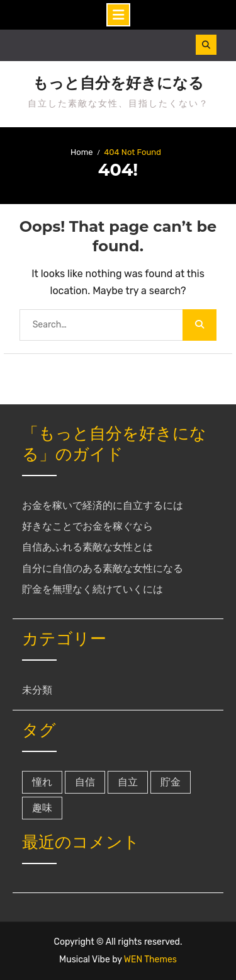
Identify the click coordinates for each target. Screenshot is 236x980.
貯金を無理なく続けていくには (93, 589)
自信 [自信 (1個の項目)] (85, 782)
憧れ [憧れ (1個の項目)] (42, 782)
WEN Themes (150, 960)
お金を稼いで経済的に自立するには (103, 505)
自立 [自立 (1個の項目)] (128, 782)
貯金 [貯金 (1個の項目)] (171, 782)
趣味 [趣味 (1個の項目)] (42, 808)
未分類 (37, 690)
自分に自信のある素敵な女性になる (103, 568)
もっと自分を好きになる (118, 83)
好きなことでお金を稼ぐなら (87, 526)
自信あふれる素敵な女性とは (87, 547)
